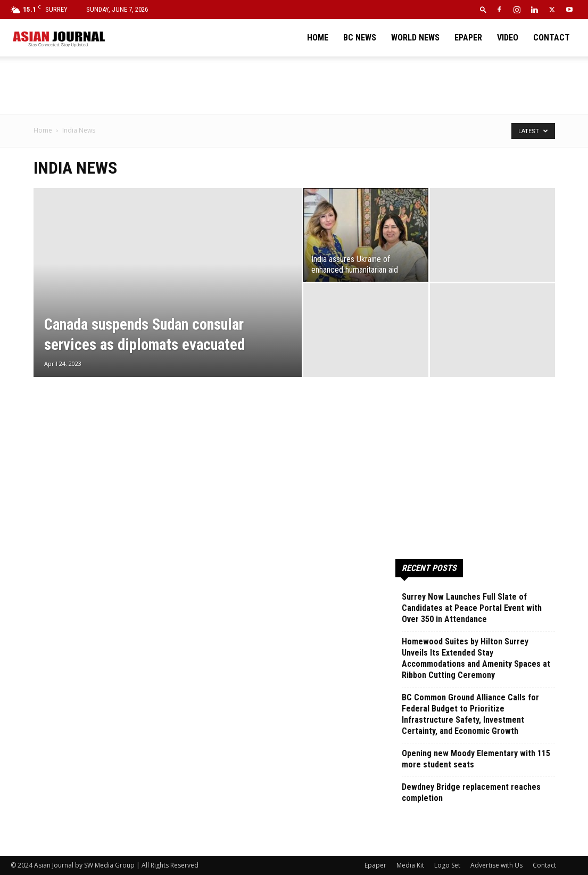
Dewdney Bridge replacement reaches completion (471, 792)
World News (415, 38)
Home (318, 38)
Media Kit (410, 865)
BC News (360, 38)
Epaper (468, 38)
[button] (483, 9)
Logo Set (447, 865)
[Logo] (59, 38)
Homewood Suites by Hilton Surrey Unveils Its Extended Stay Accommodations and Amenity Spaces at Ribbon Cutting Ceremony (476, 658)
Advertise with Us (496, 865)
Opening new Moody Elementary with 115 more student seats (476, 759)
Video (508, 38)
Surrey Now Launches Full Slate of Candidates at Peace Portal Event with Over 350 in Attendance (472, 608)
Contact (552, 38)
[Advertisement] (294, 85)
